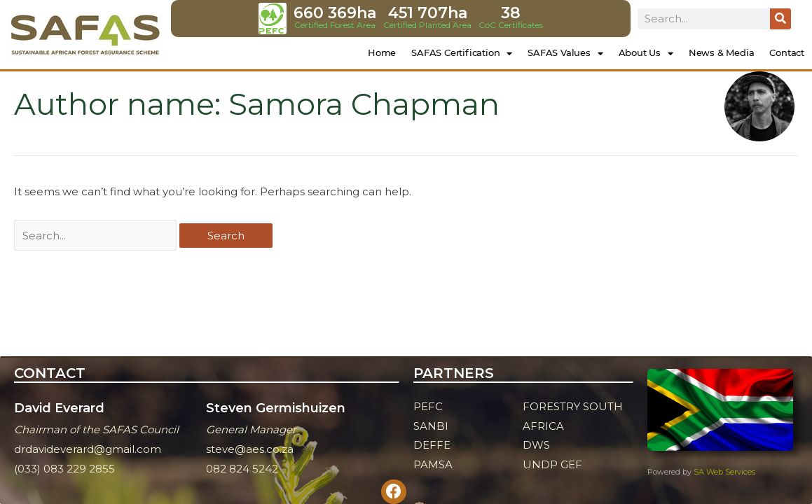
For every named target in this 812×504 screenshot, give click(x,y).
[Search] (780, 19)
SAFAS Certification (462, 54)
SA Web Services (724, 472)
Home (382, 52)
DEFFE (432, 445)
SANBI (431, 426)
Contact (787, 52)
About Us (646, 54)
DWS (536, 445)
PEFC (428, 406)
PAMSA (433, 464)
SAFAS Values (565, 54)
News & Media (722, 52)
